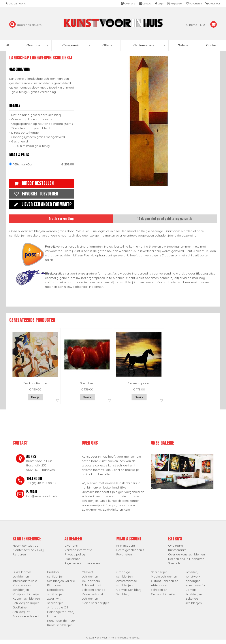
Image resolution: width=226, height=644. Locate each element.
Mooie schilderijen (164, 576)
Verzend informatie (78, 550)
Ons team (175, 546)
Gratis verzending (61, 219)
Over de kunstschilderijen (186, 554)
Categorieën (76, 45)
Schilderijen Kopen (26, 603)
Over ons (38, 45)
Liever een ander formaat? (42, 204)
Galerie (183, 45)
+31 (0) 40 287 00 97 (41, 483)
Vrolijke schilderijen (26, 594)
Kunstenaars (177, 550)
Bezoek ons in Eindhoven (186, 559)
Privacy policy (75, 554)
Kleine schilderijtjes (95, 603)
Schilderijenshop (94, 590)
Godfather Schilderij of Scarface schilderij (26, 612)
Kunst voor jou (196, 585)
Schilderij (123, 594)
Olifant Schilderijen (165, 581)
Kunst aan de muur (61, 621)
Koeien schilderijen (26, 599)
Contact (211, 45)
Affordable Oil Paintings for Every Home (61, 612)
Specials (174, 563)
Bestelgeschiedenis (130, 550)
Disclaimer (72, 559)
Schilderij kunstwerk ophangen (193, 576)
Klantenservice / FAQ (28, 550)
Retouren (19, 554)
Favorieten (124, 554)
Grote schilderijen (164, 594)
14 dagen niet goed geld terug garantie (165, 219)
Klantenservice (149, 45)
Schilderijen (159, 572)
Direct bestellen (33, 183)
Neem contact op (25, 546)
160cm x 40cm (42, 164)
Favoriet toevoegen (35, 194)
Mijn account (126, 546)
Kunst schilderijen (60, 625)
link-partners (91, 581)
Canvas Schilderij (129, 590)
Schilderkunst (91, 585)
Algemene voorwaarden (82, 563)
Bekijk (35, 397)
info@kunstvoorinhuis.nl (43, 496)
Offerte (107, 45)
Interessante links (25, 581)
